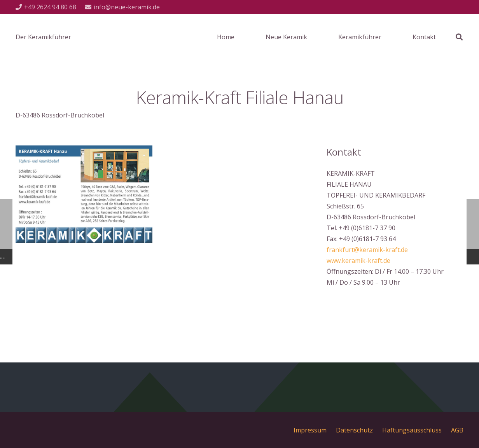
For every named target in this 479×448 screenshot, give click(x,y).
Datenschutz (354, 430)
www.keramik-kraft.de (358, 261)
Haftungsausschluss (412, 430)
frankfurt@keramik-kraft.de (367, 250)
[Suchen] (459, 37)
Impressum (310, 430)
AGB (457, 430)
